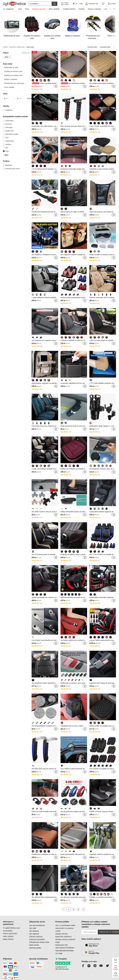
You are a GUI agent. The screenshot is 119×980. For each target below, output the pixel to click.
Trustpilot (61, 959)
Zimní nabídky (9, 87)
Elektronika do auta (11, 67)
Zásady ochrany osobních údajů (65, 941)
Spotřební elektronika (18, 47)
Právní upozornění (10, 934)
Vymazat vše (26, 53)
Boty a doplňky (54, 9)
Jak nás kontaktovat (37, 925)
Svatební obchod (69, 9)
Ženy (27, 9)
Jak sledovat (34, 931)
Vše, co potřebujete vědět (65, 925)
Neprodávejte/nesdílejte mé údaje (65, 952)
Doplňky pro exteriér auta (13, 75)
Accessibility (8, 931)
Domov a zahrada (94, 9)
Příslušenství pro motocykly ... (15, 83)
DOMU (6, 47)
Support (116, 976)
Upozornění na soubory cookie (64, 930)
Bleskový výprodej (39, 9)
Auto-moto (30, 47)
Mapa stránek (8, 939)
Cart (116, 961)
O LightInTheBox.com (11, 928)
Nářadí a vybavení (11, 79)
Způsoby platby (35, 948)
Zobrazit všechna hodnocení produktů (37, 938)
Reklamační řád (61, 945)
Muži (20, 9)
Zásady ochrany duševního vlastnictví (63, 935)
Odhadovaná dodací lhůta (39, 942)
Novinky (82, 9)
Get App (116, 969)
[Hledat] (40, 4)
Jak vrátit (33, 928)
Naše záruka (34, 945)
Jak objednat (34, 934)
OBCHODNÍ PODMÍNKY (65, 948)
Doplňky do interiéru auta (13, 71)
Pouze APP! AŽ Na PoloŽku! (67, 4)
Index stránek (8, 936)
